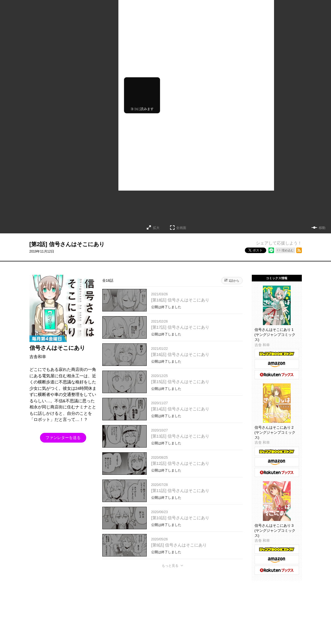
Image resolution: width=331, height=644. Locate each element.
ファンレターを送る (63, 438)
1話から (234, 281)
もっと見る (170, 566)
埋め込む (288, 250)
